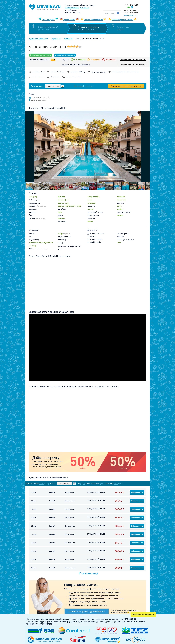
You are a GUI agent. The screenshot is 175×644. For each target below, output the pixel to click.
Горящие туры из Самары (122, 20)
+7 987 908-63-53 (131, 10)
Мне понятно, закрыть (142, 614)
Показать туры (133, 483)
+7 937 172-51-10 (131, 5)
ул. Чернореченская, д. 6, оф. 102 (77, 8)
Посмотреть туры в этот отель (126, 86)
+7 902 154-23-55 (131, 13)
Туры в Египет (69, 20)
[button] (148, 146)
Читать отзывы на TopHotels (133, 60)
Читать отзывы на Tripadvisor (134, 65)
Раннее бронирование (93, 20)
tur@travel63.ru (130, 15)
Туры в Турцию (48, 20)
